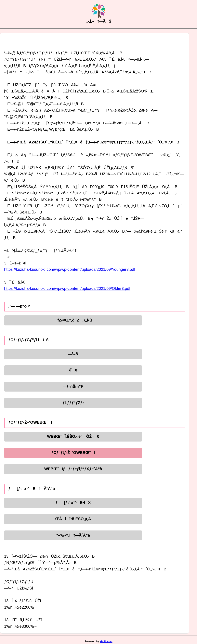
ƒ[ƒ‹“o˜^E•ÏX (73, 503)
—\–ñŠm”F (73, 386)
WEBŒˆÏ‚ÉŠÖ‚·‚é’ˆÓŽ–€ (73, 436)
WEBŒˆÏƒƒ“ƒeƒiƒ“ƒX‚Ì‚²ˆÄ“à (73, 469)
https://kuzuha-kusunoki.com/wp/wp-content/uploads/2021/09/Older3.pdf (67, 288)
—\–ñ (73, 354)
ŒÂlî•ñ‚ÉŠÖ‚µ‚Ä (73, 519)
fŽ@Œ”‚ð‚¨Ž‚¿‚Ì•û (73, 320)
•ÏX (73, 370)
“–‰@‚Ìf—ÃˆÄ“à (73, 535)
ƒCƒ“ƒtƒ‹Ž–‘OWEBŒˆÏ (73, 453)
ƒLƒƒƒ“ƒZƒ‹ (73, 403)
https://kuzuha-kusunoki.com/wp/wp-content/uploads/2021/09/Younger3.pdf (70, 269)
